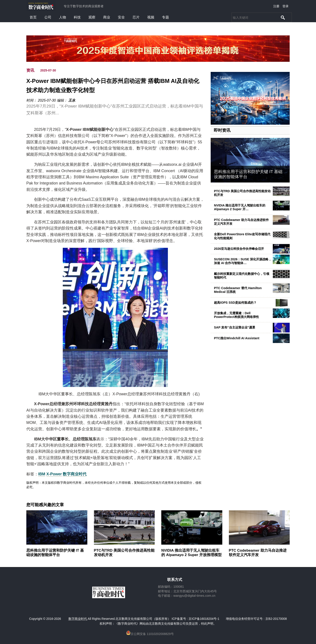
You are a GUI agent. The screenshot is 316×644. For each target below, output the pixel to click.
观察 (92, 17)
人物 (63, 17)
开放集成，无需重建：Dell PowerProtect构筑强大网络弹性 (236, 315)
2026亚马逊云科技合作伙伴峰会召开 (239, 249)
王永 (72, 100)
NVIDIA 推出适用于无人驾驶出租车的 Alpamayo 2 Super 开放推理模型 (191, 553)
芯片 (136, 17)
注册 (276, 6)
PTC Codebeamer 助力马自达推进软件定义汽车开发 (241, 222)
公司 (48, 17)
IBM (42, 474)
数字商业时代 (75, 474)
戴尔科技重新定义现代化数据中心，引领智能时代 (242, 276)
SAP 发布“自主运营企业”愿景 (235, 327)
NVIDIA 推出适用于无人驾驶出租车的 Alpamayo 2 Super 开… (240, 207)
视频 (151, 17)
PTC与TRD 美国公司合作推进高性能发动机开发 (242, 193)
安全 (121, 17)
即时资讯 (222, 130)
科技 (77, 17)
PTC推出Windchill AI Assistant (237, 338)
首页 (33, 17)
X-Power (54, 474)
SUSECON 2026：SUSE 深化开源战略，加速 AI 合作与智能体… (243, 261)
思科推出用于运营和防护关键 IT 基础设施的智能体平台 (55, 553)
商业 (107, 17)
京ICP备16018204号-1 (204, 619)
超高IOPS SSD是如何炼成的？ (235, 303)
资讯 (30, 70)
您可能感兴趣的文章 (45, 505)
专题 (165, 17)
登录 (285, 6)
